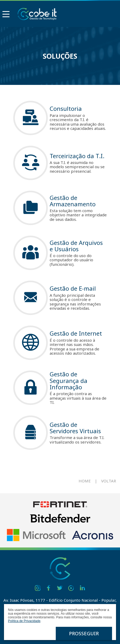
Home (85, 481)
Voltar (109, 481)
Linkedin (82, 588)
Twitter (60, 588)
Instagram (38, 588)
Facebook (49, 588)
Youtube (71, 588)
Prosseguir (84, 633)
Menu (5, 13)
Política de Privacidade (24, 621)
